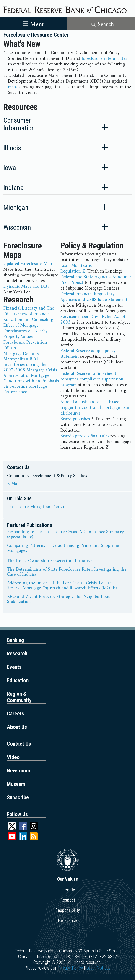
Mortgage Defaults (21, 354)
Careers (16, 714)
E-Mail (13, 484)
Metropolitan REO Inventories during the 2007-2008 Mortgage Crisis (30, 365)
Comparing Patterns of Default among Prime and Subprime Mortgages (63, 548)
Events (14, 667)
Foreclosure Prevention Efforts (25, 345)
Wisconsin (17, 227)
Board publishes (75, 419)
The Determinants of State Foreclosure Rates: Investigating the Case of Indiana (67, 572)
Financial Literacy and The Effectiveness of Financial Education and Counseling (29, 314)
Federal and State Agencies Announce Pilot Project (96, 280)
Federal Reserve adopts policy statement (88, 354)
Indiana (14, 188)
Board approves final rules (85, 436)
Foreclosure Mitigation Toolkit (36, 507)
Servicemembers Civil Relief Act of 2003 (93, 320)
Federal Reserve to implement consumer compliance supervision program (92, 379)
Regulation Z (73, 271)
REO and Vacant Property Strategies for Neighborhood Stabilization (59, 600)
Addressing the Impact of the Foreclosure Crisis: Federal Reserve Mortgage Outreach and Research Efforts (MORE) (62, 586)
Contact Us (19, 744)
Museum (16, 784)
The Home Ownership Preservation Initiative (50, 561)
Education (18, 680)
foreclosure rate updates (104, 59)
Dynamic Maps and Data (26, 287)
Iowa (10, 168)
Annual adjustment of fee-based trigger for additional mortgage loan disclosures (95, 408)
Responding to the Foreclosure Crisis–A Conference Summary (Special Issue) (65, 535)
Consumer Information (19, 124)
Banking (15, 640)
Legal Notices (98, 968)
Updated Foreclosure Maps (28, 264)
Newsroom (18, 771)
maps (13, 87)
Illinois (12, 148)
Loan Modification (78, 266)
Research (17, 654)
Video (13, 757)
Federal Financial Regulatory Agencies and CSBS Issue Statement (94, 297)
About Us (17, 727)
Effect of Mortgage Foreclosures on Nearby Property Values (25, 331)
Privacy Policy (70, 968)
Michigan (16, 207)
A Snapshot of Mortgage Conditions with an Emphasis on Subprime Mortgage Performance (31, 384)
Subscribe (18, 797)
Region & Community (19, 697)
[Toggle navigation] (34, 23)
